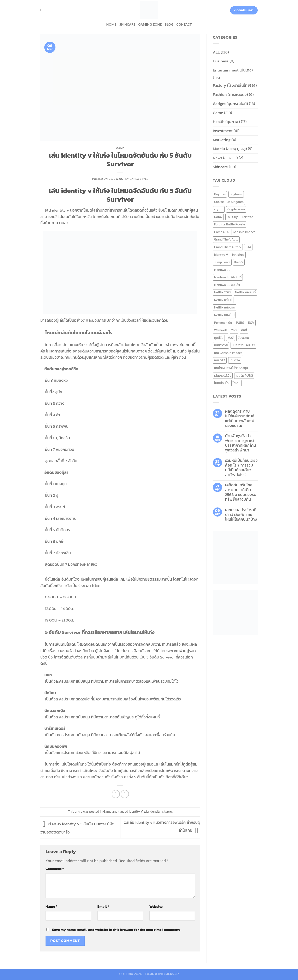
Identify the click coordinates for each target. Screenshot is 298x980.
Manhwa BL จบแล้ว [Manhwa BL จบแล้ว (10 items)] (227, 285)
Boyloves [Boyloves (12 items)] (236, 194)
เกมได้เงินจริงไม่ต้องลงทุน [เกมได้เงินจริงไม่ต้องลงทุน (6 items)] (231, 368)
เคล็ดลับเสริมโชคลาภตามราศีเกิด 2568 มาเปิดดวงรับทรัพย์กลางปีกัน (241, 492)
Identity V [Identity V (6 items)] (221, 255)
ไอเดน (168, 812)
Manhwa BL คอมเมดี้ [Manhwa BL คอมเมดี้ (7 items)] (228, 277)
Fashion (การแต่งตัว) (231, 95)
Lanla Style (139, 179)
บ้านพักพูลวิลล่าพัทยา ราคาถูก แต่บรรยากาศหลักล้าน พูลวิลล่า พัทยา (241, 443)
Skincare (127, 24)
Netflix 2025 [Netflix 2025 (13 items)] (223, 292)
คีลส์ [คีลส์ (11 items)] (244, 330)
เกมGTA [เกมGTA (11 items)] (235, 360)
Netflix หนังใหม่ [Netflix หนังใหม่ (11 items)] (224, 315)
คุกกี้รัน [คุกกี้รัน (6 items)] (219, 338)
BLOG (169, 24)
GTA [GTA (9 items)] (248, 247)
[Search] (42, 10)
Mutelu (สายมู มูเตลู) (230, 149)
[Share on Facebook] (116, 794)
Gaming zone (150, 24)
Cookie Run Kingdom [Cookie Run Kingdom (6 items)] (229, 202)
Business (221, 61)
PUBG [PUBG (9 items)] (240, 323)
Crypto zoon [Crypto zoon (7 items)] (236, 209)
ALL (216, 52)
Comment (55, 869)
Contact (184, 24)
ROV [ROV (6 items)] (251, 323)
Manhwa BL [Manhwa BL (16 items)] (222, 270)
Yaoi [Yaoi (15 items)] (234, 330)
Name (51, 906)
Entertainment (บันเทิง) (233, 70)
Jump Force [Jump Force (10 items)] (222, 262)
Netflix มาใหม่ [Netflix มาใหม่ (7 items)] (223, 300)
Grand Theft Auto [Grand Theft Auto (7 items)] (226, 239)
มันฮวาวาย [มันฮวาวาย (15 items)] (221, 345)
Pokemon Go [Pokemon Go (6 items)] (223, 323)
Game (120, 148)
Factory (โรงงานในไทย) (232, 85)
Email (103, 906)
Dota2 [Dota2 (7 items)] (218, 217)
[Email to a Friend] (125, 794)
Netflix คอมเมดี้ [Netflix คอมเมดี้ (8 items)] (245, 292)
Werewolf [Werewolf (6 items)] (221, 330)
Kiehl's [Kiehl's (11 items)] (239, 262)
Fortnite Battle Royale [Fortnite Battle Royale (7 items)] (230, 224)
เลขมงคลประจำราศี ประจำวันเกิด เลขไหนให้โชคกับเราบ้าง (241, 515)
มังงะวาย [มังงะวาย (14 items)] (243, 338)
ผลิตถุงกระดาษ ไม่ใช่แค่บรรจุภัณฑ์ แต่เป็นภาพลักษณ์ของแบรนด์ (240, 418)
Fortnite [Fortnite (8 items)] (248, 217)
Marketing (222, 140)
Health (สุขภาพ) (227, 122)
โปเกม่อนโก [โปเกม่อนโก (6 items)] (221, 383)
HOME (111, 24)
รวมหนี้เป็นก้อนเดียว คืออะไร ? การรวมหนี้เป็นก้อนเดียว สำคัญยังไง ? (241, 468)
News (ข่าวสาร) (225, 158)
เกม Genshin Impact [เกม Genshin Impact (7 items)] (228, 353)
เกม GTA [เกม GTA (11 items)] (220, 360)
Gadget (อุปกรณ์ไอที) (231, 104)
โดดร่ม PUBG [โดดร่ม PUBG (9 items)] (244, 376)
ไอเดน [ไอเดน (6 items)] (236, 383)
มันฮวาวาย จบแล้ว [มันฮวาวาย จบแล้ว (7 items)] (243, 345)
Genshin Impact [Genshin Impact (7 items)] (244, 232)
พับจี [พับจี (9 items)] (230, 338)
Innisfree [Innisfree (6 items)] (238, 255)
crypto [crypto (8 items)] (219, 209)
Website (156, 906)
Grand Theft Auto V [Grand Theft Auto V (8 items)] (228, 247)
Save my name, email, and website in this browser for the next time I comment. (116, 930)
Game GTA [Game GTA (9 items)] (222, 232)
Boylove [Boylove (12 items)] (220, 194)
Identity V (136, 812)
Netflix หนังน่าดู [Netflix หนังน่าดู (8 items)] (225, 307)
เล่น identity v (153, 812)
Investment (223, 131)
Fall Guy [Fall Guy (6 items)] (232, 217)
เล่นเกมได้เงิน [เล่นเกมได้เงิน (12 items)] (223, 376)
